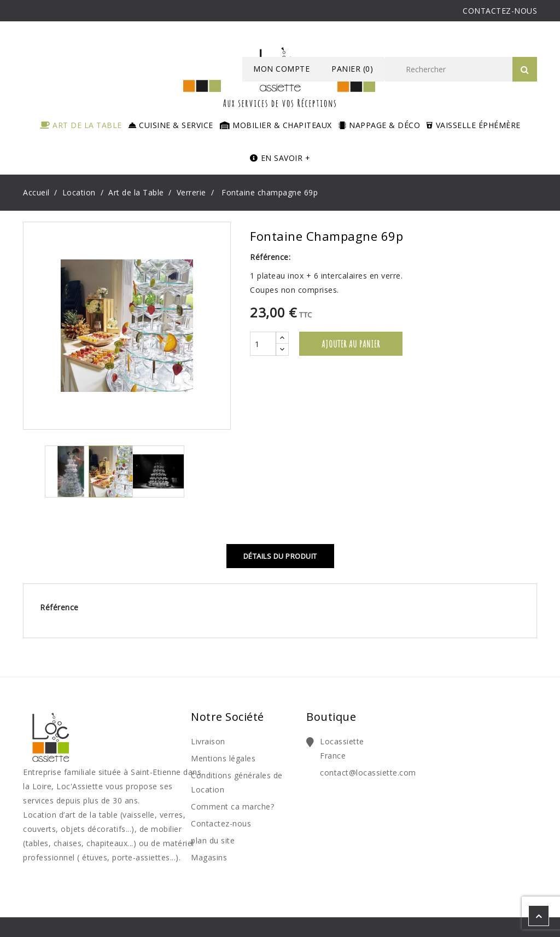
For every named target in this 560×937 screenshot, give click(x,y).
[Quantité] (263, 344)
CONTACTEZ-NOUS (500, 11)
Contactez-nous (221, 823)
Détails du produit (280, 556)
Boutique (331, 717)
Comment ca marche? (232, 806)
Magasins (209, 857)
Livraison (208, 741)
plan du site (213, 840)
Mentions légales (223, 758)
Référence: (270, 257)
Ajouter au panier (351, 344)
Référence (59, 607)
